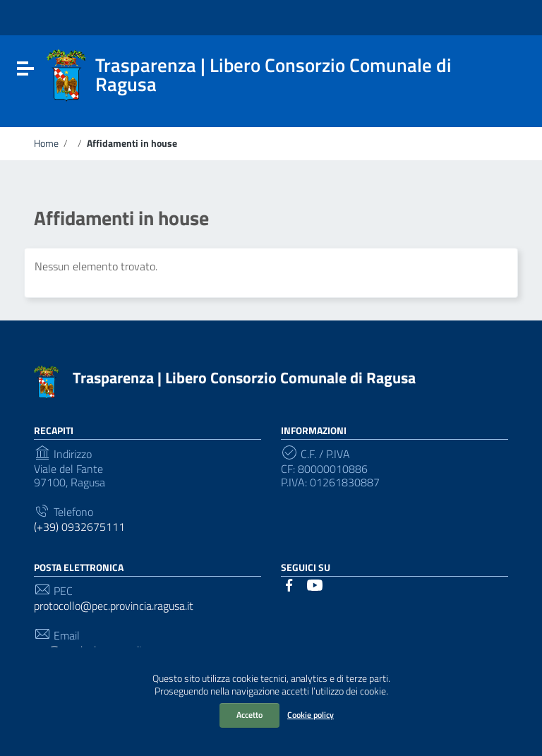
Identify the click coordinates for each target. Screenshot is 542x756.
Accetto (249, 715)
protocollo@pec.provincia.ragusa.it (114, 606)
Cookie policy (311, 715)
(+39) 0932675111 (79, 527)
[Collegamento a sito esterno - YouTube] (315, 584)
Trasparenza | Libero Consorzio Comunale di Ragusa (244, 378)
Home (46, 143)
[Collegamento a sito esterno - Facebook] (289, 584)
